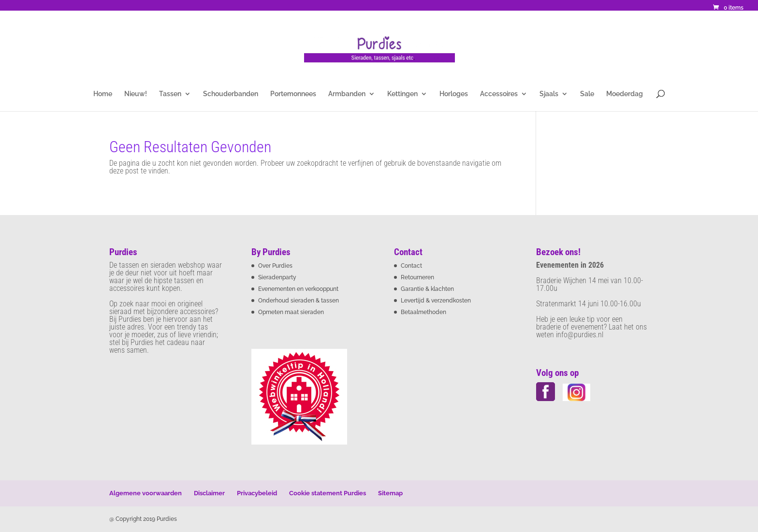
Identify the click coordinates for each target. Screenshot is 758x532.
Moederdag (625, 94)
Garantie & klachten (427, 289)
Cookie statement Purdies (328, 493)
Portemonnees (293, 94)
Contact (411, 266)
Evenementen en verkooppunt (298, 289)
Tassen (170, 94)
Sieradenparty (277, 277)
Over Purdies (275, 266)
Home (103, 94)
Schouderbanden (231, 94)
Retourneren (417, 277)
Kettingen (402, 94)
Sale (587, 94)
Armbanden (347, 94)
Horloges (454, 94)
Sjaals (549, 94)
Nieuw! (136, 94)
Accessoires (499, 94)
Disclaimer (209, 493)
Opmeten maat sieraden (291, 312)
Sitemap (390, 493)
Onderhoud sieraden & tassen (299, 301)
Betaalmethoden (423, 312)
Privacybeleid (257, 493)
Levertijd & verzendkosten (436, 301)
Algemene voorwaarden (146, 493)
